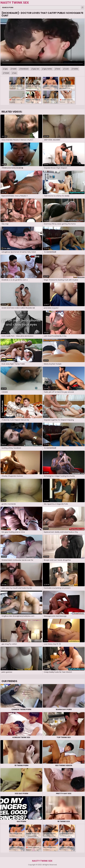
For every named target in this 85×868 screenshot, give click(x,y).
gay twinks (48, 69)
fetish (7, 73)
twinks (76, 69)
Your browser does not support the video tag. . (42, 42)
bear (58, 69)
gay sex (36, 69)
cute (67, 69)
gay (6, 69)
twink (14, 69)
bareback (25, 69)
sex (15, 73)
